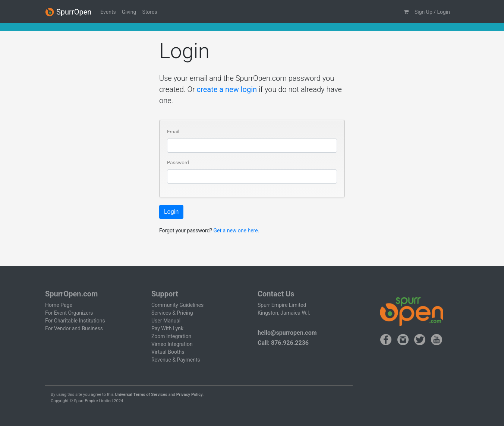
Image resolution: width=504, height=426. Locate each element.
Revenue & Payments (176, 360)
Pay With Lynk (167, 328)
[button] (406, 12)
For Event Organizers (69, 313)
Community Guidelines (177, 305)
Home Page (59, 305)
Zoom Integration (171, 336)
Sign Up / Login (432, 12)
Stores (149, 12)
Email (173, 132)
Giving (129, 12)
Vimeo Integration (172, 344)
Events (108, 12)
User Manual (166, 321)
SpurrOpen (68, 12)
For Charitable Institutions (75, 321)
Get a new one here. (237, 231)
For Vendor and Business (74, 328)
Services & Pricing (172, 313)
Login (171, 212)
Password (178, 163)
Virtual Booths (168, 352)
